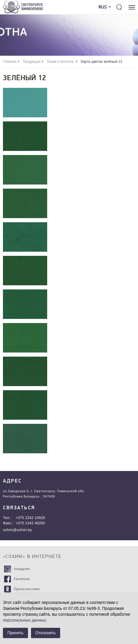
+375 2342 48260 (30, 523)
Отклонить (46, 633)
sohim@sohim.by (17, 530)
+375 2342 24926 (30, 518)
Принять (15, 633)
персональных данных (24, 620)
